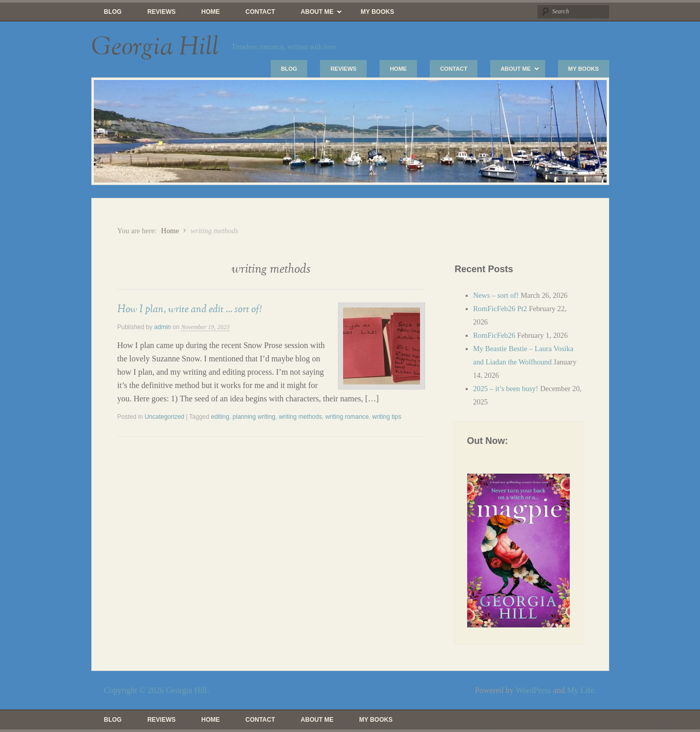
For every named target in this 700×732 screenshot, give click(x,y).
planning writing (254, 417)
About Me (315, 14)
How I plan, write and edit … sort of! (189, 309)
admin (163, 327)
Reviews (161, 12)
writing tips (387, 417)
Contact (261, 12)
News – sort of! (496, 295)
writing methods (301, 417)
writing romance (347, 417)
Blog (113, 12)
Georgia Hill (155, 47)
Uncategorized (164, 417)
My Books (377, 12)
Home (211, 12)
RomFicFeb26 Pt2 (500, 309)
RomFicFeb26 (494, 335)
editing (220, 417)
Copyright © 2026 (135, 690)
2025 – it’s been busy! (506, 389)
